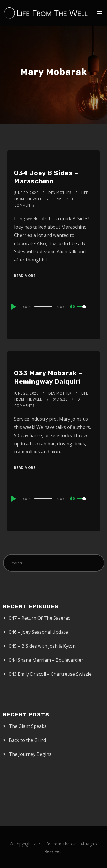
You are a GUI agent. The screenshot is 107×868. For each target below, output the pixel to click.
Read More (25, 276)
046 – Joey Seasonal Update (38, 632)
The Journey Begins (30, 754)
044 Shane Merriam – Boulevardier (46, 660)
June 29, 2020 (26, 193)
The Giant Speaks (28, 726)
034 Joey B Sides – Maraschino (46, 177)
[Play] (13, 307)
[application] (53, 306)
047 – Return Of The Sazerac (39, 618)
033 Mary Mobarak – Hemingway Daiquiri (48, 377)
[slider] (43, 307)
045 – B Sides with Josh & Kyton (42, 646)
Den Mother (60, 193)
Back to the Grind (27, 740)
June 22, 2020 (26, 393)
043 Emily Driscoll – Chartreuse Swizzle (50, 674)
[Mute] (72, 307)
